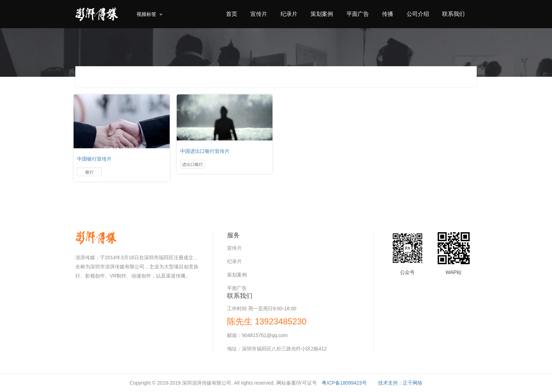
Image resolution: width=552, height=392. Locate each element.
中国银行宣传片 (94, 159)
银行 (89, 172)
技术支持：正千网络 (400, 383)
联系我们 (453, 14)
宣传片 (259, 14)
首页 (232, 14)
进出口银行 (193, 164)
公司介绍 (418, 14)
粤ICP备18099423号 (344, 383)
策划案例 (322, 14)
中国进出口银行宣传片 (205, 151)
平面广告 (358, 14)
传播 (388, 14)
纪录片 (289, 14)
